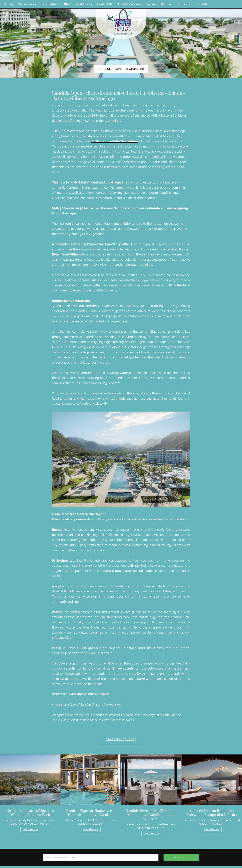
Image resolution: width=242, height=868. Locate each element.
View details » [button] (30, 829)
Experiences (28, 4)
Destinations (50, 4)
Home (9, 4)
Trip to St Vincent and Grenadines (121, 69)
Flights (203, 4)
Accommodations (159, 4)
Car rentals (185, 4)
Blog (67, 4)
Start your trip (181, 858)
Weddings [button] (84, 4)
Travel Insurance (130, 4)
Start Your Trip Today (121, 739)
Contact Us (105, 4)
